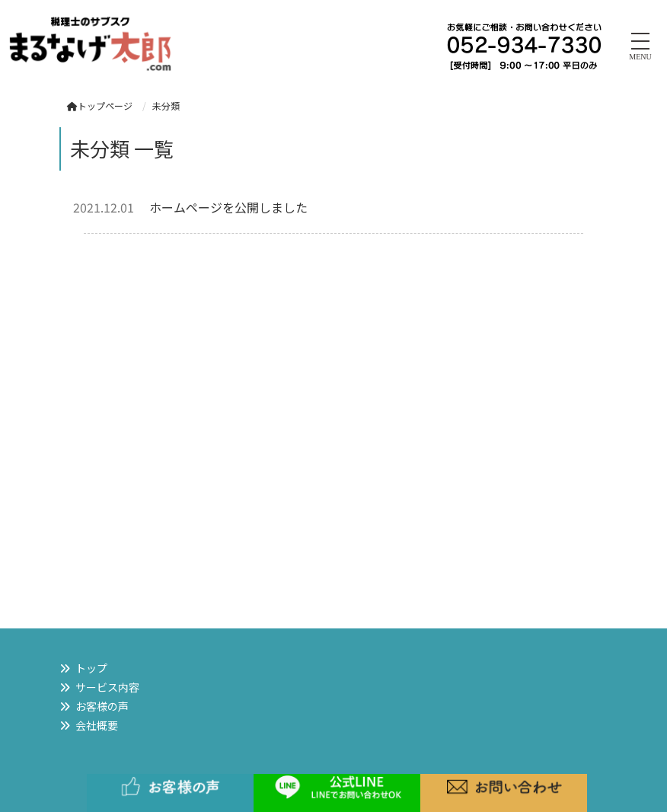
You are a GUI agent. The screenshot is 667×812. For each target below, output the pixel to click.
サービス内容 (107, 687)
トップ (91, 668)
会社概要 (97, 725)
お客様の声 (102, 706)
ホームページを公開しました (228, 207)
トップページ (100, 105)
